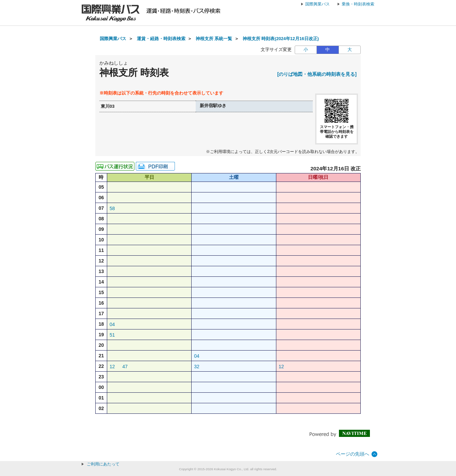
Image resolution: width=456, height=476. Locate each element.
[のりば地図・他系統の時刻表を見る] (317, 74)
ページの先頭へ (353, 454)
